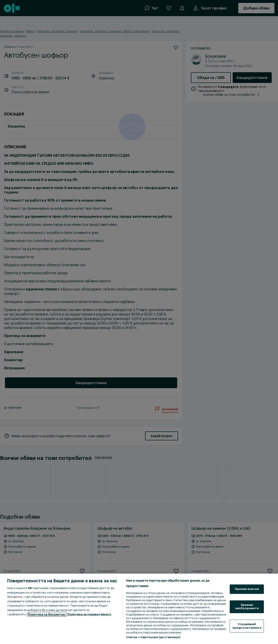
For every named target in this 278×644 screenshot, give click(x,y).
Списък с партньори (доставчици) (153, 637)
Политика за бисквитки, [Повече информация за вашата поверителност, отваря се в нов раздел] (47, 614)
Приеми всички (247, 589)
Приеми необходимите (247, 607)
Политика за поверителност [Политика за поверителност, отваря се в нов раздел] (89, 614)
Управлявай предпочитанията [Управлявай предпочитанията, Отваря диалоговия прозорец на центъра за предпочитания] (247, 626)
